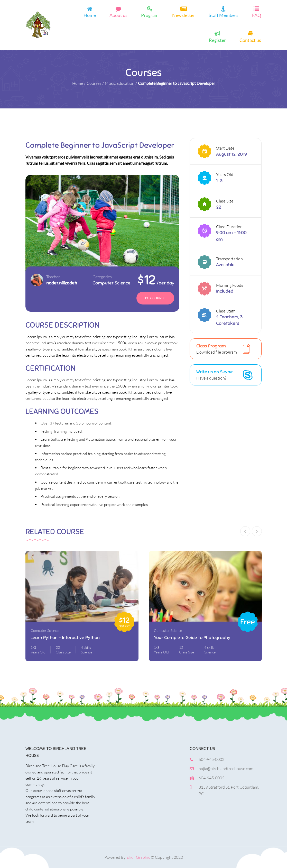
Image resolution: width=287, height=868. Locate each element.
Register (217, 40)
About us (118, 15)
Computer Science (112, 283)
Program (150, 15)
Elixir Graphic (138, 857)
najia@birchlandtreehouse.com (226, 769)
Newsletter (184, 15)
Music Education (120, 83)
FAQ (257, 15)
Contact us (250, 40)
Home (90, 15)
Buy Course (155, 298)
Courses (94, 83)
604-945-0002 (211, 759)
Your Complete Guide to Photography (192, 638)
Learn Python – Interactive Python (65, 638)
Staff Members (224, 15)
